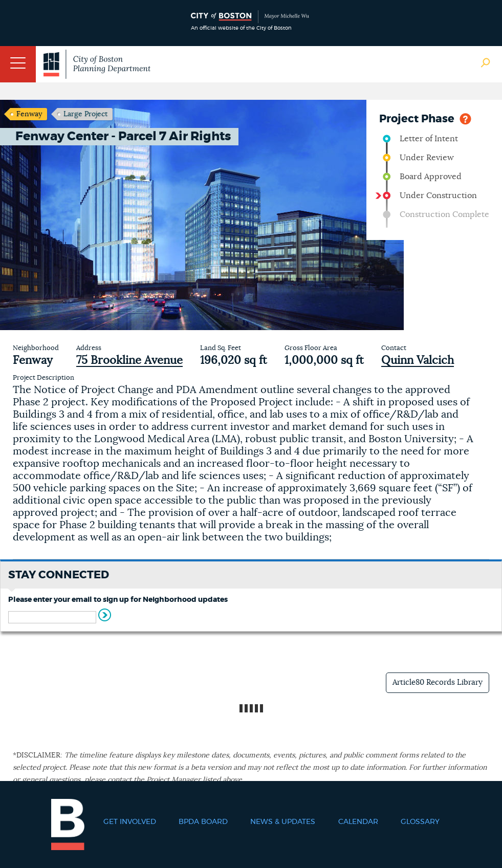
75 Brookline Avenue (129, 360)
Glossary (420, 822)
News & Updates (283, 822)
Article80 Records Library (438, 682)
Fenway (29, 114)
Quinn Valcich (418, 360)
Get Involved (130, 822)
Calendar (358, 822)
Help (465, 118)
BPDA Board (203, 822)
